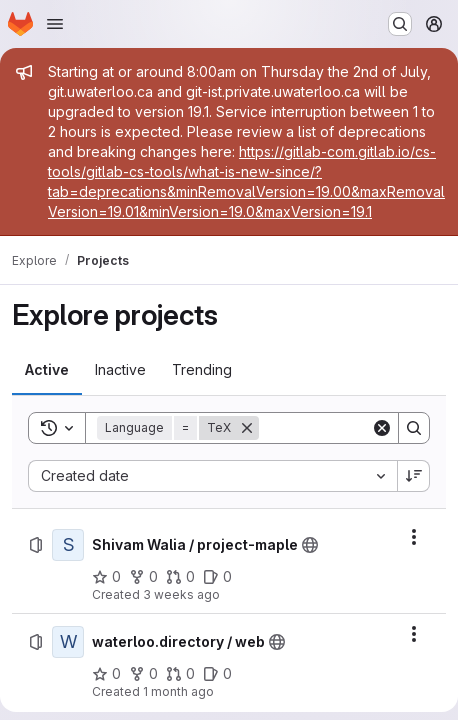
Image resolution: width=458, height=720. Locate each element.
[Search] (414, 428)
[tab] (47, 370)
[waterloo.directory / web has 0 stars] (106, 674)
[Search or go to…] (400, 24)
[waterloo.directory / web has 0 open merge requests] (180, 674)
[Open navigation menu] (55, 24)
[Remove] (247, 428)
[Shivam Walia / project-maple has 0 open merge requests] (180, 577)
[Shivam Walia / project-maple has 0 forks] (143, 577)
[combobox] (212, 476)
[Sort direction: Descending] (414, 476)
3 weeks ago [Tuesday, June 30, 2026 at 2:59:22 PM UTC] (181, 594)
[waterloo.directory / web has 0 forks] (143, 674)
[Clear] (382, 428)
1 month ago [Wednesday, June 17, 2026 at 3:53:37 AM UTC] (178, 691)
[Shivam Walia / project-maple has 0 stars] (106, 577)
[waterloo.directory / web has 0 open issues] (217, 674)
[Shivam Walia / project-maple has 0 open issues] (217, 577)
